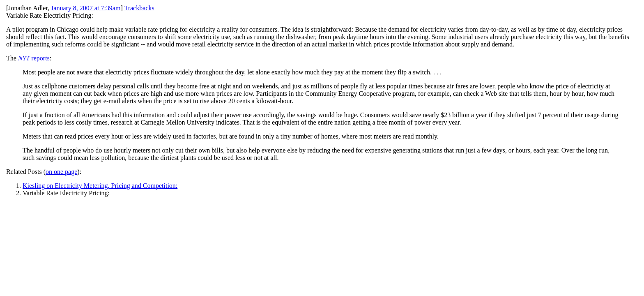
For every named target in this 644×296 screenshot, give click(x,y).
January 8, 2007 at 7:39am (86, 8)
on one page (61, 172)
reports (34, 58)
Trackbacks (139, 8)
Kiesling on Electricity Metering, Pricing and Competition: (100, 186)
